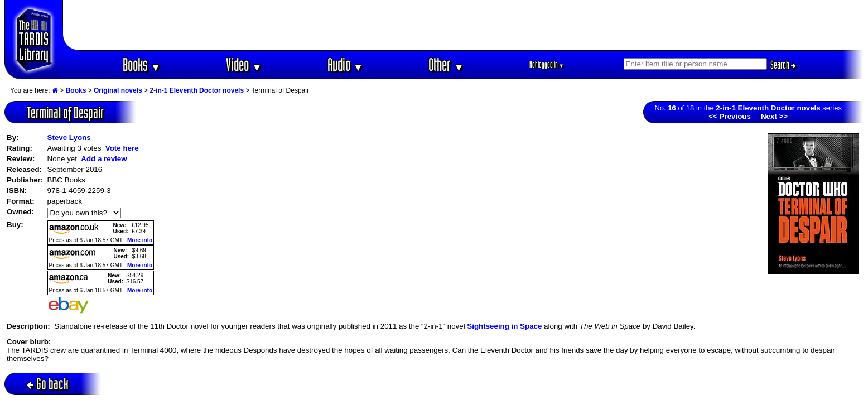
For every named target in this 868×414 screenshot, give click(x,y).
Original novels (118, 90)
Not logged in (547, 64)
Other (446, 64)
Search (783, 65)
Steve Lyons (69, 138)
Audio (346, 64)
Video (244, 64)
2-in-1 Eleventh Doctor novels (197, 90)
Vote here (122, 148)
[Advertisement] (464, 25)
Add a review (104, 159)
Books (142, 64)
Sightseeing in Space (504, 326)
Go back (48, 384)
